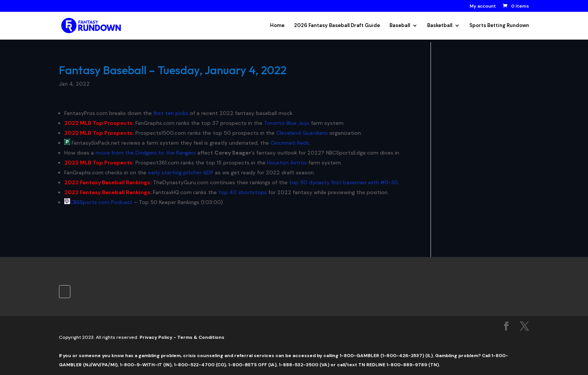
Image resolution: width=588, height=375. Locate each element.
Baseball (400, 26)
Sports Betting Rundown (499, 26)
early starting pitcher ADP (181, 172)
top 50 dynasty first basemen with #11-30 (343, 182)
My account (483, 6)
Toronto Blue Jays (287, 123)
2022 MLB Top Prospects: (99, 123)
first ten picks (171, 113)
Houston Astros (287, 163)
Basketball (440, 26)
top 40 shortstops (243, 192)
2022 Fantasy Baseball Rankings (107, 182)
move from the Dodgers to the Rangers (146, 153)
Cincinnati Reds (290, 143)
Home (277, 26)
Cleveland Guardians (302, 133)
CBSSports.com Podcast (101, 202)
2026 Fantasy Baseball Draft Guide (337, 26)
